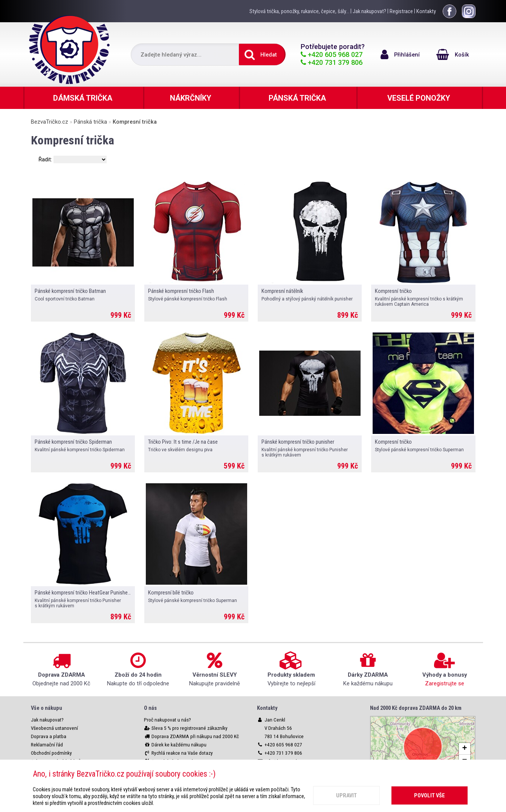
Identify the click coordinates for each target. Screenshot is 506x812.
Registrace (401, 11)
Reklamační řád (47, 745)
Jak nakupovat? (369, 11)
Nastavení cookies (50, 770)
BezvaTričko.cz (50, 122)
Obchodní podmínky (51, 753)
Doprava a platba (49, 736)
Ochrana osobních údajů (56, 761)
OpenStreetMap (457, 774)
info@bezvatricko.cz (285, 761)
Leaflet (423, 774)
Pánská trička (90, 122)
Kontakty (426, 11)
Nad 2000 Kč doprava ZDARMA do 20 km (416, 708)
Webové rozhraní (48, 778)
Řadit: (46, 159)
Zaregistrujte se (445, 683)
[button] (465, 749)
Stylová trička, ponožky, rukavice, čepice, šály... (299, 11)
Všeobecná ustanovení (54, 728)
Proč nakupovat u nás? (167, 720)
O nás (150, 708)
